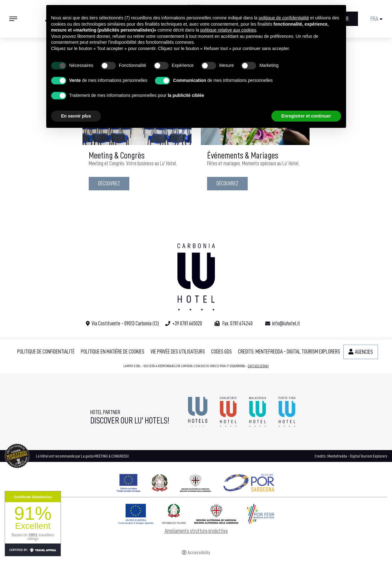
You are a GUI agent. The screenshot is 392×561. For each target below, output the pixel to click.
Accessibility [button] (199, 553)
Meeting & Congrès (117, 156)
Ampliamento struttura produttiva (196, 531)
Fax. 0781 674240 (237, 323)
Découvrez (109, 183)
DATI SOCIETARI (258, 366)
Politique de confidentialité (46, 352)
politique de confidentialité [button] (284, 18)
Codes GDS (221, 352)
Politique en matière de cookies (113, 352)
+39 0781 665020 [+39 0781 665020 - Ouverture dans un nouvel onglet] (187, 323)
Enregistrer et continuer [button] (306, 116)
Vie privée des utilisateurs (178, 352)
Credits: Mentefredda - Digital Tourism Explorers (289, 352)
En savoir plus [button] (76, 116)
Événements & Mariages (243, 156)
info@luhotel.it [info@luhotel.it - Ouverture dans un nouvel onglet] (286, 323)
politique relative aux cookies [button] (228, 30)
